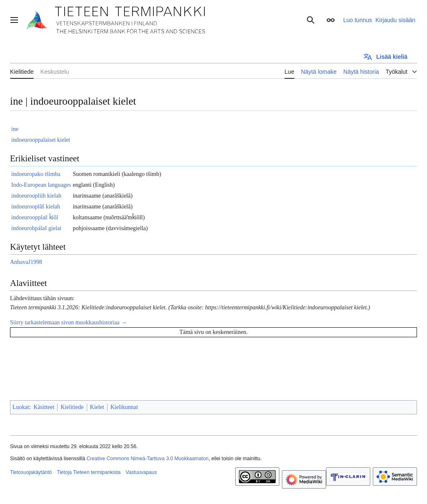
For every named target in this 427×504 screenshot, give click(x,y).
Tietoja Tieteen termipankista (89, 472)
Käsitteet (44, 407)
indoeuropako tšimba (36, 174)
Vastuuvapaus (141, 472)
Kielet (97, 407)
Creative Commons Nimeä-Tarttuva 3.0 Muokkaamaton (147, 459)
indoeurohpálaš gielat (36, 228)
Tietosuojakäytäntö (31, 472)
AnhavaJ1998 (26, 262)
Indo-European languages (41, 185)
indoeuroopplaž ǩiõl (35, 217)
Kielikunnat (124, 407)
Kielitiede (72, 407)
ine (15, 129)
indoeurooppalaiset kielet (41, 140)
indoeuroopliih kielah (36, 196)
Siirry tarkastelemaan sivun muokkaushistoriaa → (68, 322)
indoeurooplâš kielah (36, 207)
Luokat (21, 407)
